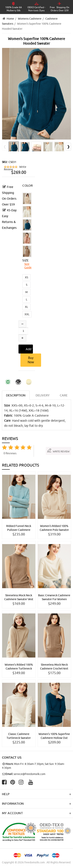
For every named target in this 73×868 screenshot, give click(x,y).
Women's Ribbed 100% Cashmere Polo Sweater (54, 528)
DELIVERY (43, 395)
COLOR (28, 185)
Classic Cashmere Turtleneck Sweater (19, 736)
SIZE (26, 260)
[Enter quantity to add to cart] (23, 331)
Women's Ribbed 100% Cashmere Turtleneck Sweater (19, 667)
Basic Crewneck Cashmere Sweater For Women (54, 597)
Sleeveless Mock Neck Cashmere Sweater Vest (19, 597)
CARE (64, 395)
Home (10, 19)
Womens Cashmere (30, 19)
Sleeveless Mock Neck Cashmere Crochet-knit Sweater (54, 667)
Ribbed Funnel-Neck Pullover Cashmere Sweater (19, 528)
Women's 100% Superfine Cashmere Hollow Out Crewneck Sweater (54, 736)
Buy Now (31, 360)
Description (16, 395)
